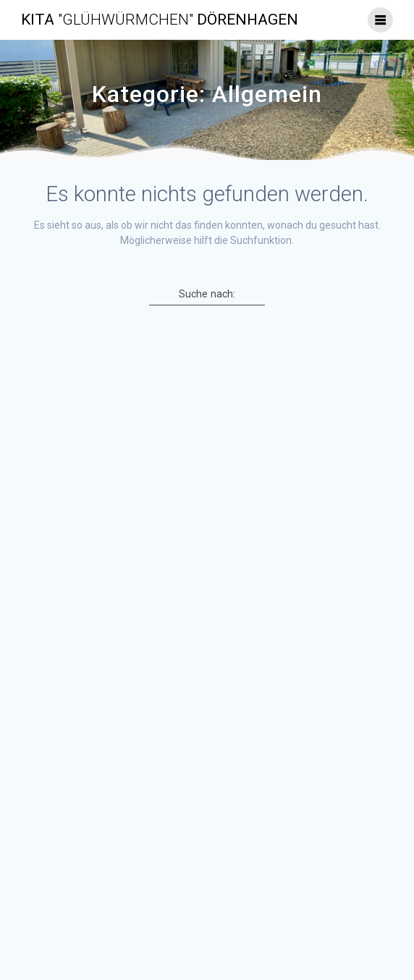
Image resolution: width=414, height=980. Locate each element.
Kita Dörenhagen (160, 20)
